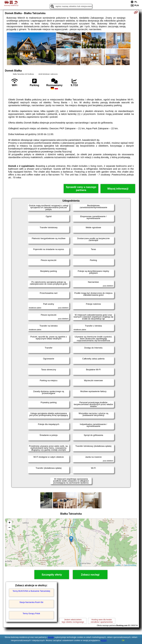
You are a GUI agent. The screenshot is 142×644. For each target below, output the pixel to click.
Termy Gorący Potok (31, 614)
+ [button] (10, 523)
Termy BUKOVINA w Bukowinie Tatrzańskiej (31, 591)
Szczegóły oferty (52, 575)
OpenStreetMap (130, 565)
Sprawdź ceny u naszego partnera (81, 189)
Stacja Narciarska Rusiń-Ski (31, 602)
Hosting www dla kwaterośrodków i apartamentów (102, 621)
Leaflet (118, 565)
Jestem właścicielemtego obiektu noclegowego (73, 621)
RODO (104, 640)
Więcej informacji (118, 189)
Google (51, 637)
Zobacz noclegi (90, 575)
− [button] (10, 528)
